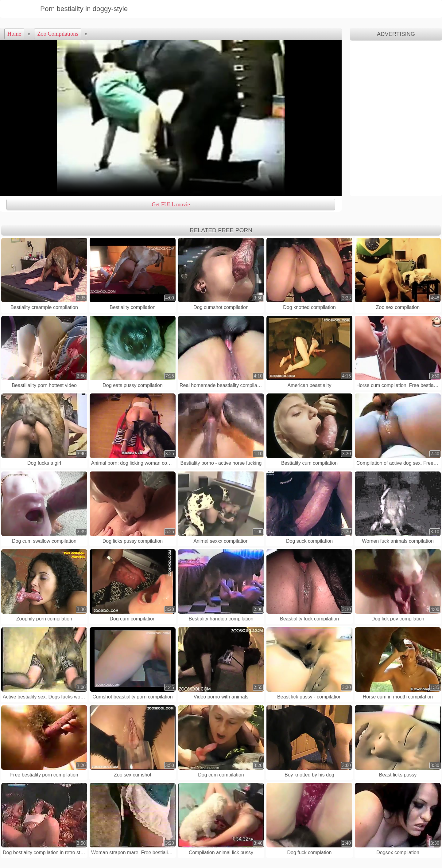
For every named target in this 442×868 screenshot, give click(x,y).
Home (14, 34)
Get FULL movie (171, 205)
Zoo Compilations (58, 34)
